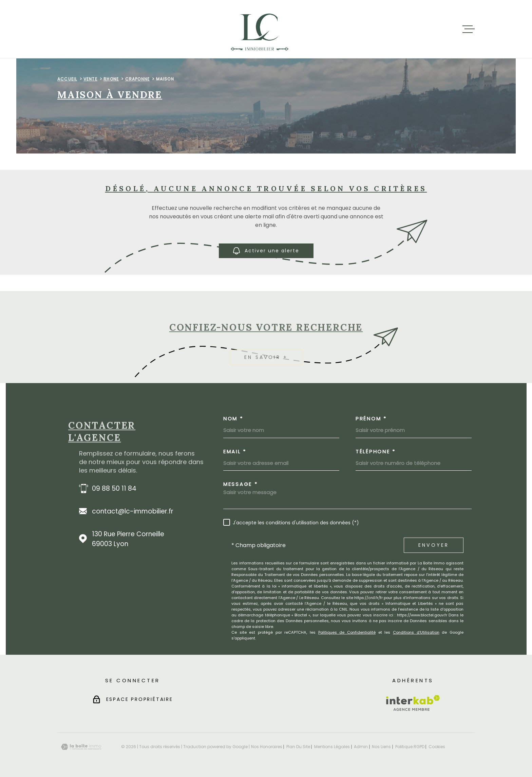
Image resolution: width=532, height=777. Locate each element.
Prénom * (371, 419)
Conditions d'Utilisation (416, 632)
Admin (361, 747)
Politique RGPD (410, 747)
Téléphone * (376, 451)
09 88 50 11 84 (114, 489)
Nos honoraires (267, 747)
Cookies (437, 747)
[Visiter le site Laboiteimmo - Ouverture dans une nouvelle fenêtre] (81, 747)
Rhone (111, 79)
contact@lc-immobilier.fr (133, 511)
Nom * (233, 419)
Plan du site (298, 747)
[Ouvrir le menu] (469, 29)
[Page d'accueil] (260, 29)
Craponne (138, 79)
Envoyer (434, 545)
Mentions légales (332, 747)
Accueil (67, 79)
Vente (90, 79)
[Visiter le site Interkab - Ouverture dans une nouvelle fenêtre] (413, 703)
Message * (240, 484)
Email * (235, 451)
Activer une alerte (266, 251)
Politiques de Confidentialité (347, 632)
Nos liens (381, 747)
